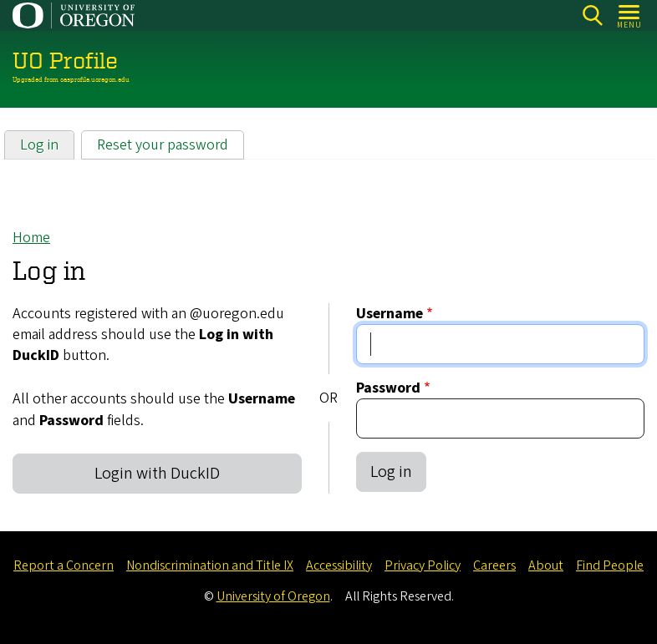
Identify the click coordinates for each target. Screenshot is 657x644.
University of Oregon (273, 596)
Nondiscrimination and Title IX (210, 565)
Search (592, 15)
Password (388, 388)
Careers (494, 565)
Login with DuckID (157, 474)
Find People (610, 565)
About (546, 565)
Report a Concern (64, 565)
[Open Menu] (630, 15)
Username (390, 314)
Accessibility (339, 565)
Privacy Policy (423, 565)
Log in (39, 145)
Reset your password (163, 145)
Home (31, 238)
